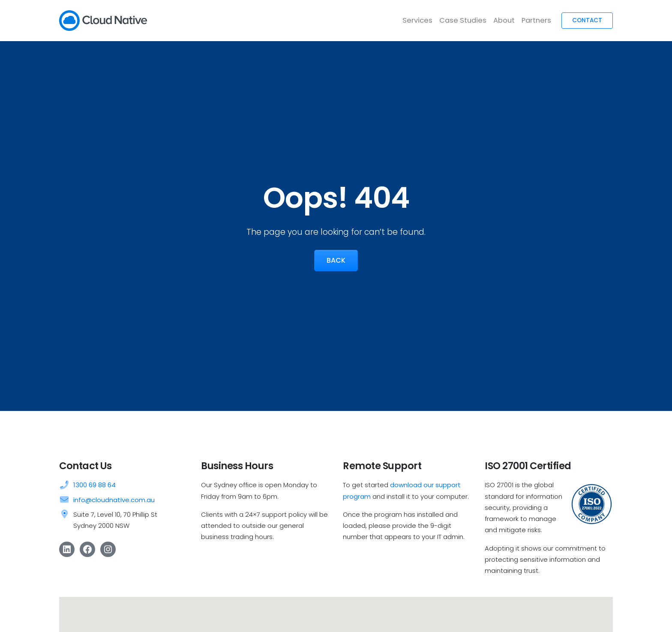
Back (336, 260)
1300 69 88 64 (94, 485)
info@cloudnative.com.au (114, 500)
